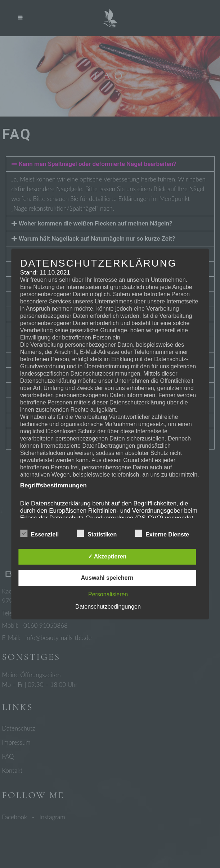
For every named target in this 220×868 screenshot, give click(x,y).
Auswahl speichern (107, 578)
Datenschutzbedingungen (108, 607)
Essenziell (39, 534)
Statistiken (97, 534)
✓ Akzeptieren (107, 556)
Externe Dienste (162, 534)
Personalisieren (108, 594)
